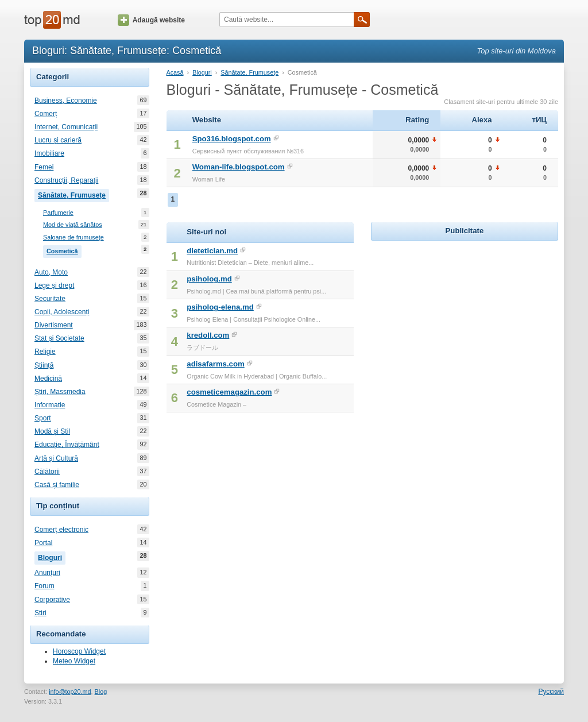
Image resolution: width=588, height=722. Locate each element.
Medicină (48, 379)
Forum (45, 586)
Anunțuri (47, 573)
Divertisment (54, 325)
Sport (43, 418)
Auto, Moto (51, 272)
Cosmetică (64, 250)
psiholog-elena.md (220, 307)
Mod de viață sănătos (73, 225)
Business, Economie (66, 101)
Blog (101, 692)
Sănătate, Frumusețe (73, 194)
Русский (551, 692)
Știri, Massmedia (60, 392)
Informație (50, 405)
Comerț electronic (61, 530)
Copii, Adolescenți (62, 312)
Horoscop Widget (79, 651)
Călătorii (47, 472)
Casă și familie (57, 485)
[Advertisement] (465, 315)
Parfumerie (58, 213)
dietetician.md (212, 251)
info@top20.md (70, 692)
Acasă (175, 72)
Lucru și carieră (58, 140)
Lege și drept (54, 285)
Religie (45, 352)
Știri (40, 613)
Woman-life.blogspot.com (239, 167)
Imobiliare (49, 153)
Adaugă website (151, 20)
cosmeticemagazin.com (229, 392)
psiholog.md (209, 279)
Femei (44, 167)
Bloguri (52, 557)
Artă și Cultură (56, 458)
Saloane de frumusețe (73, 238)
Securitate (50, 299)
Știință (44, 365)
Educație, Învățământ (67, 445)
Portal (43, 543)
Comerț (46, 114)
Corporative (52, 600)
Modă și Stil (52, 431)
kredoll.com (208, 335)
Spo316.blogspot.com (232, 139)
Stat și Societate (59, 338)
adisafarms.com (215, 364)
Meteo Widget (74, 661)
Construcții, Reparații (66, 180)
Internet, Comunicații (66, 127)
